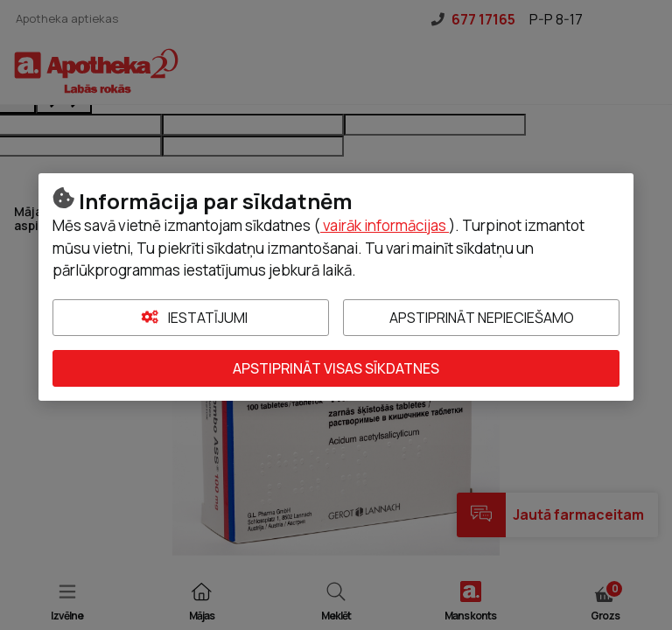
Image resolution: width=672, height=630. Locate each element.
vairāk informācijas (385, 225)
